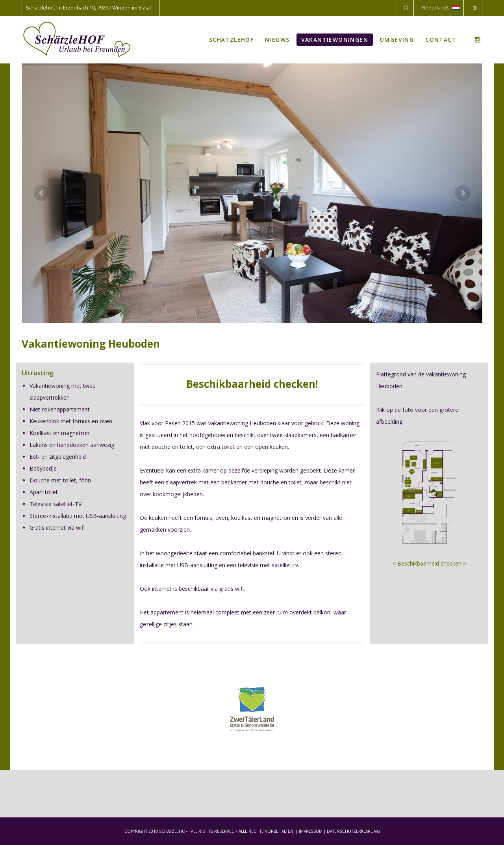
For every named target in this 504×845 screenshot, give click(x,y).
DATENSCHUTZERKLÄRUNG (353, 831)
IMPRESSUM (311, 831)
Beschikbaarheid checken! (252, 384)
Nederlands (441, 8)
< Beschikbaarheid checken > (429, 563)
